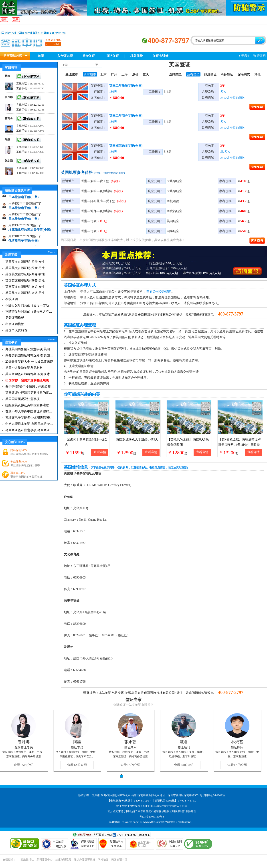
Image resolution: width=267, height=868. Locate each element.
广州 (114, 74)
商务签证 (113, 56)
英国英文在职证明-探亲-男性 (25, 268)
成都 (135, 74)
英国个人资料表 (16, 330)
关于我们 (244, 56)
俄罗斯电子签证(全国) (23, 242)
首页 (41, 56)
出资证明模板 (15, 324)
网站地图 (103, 860)
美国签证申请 (119, 860)
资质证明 (259, 56)
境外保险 (137, 56)
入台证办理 (65, 56)
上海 (125, 74)
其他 (257, 74)
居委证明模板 (15, 318)
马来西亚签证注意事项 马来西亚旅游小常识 (29, 430)
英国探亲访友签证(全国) (126, 146)
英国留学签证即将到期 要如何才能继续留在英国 (29, 374)
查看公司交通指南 (159, 292)
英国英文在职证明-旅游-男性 (25, 293)
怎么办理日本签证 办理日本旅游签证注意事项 (29, 424)
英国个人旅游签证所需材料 (24, 368)
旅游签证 (89, 56)
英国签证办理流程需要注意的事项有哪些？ (29, 393)
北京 (103, 74)
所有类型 (193, 74)
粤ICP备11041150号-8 (152, 817)
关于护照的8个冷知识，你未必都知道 (29, 387)
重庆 (146, 74)
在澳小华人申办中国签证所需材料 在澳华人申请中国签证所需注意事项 (29, 411)
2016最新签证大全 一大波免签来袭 (29, 362)
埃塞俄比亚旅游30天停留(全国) (30, 231)
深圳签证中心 (44, 860)
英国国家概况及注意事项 (22, 399)
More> (52, 252)
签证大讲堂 (161, 56)
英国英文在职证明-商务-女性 (25, 274)
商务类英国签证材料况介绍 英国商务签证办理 (29, 355)
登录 (4, 20)
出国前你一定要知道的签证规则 (27, 380)
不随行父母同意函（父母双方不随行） (29, 312)
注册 (16, 20)
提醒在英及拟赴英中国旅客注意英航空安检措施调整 (29, 405)
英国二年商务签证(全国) (126, 116)
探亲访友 (244, 74)
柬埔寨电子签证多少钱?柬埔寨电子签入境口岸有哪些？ (29, 418)
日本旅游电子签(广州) (23, 199)
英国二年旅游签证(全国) (126, 86)
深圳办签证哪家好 (85, 860)
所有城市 (90, 74)
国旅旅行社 (27, 860)
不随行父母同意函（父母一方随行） (29, 305)
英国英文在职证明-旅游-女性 (25, 287)
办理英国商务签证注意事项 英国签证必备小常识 (29, 349)
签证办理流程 (63, 860)
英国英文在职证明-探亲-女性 (25, 262)
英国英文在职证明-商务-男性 (25, 280)
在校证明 (12, 299)
